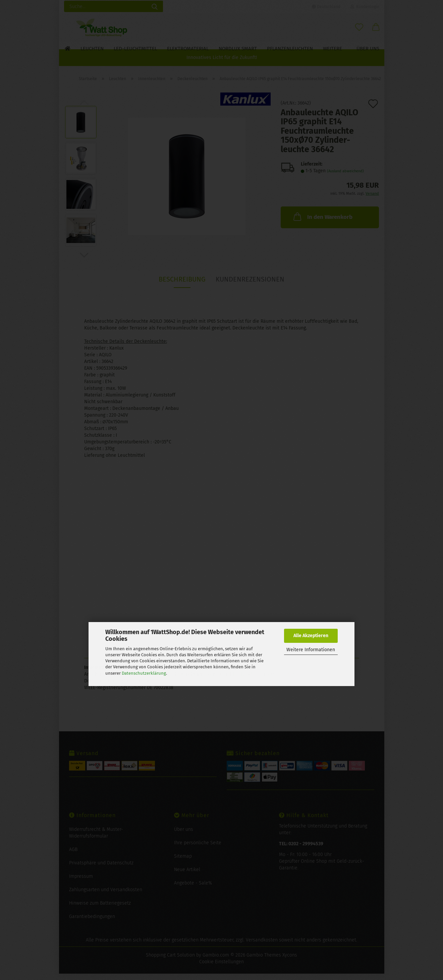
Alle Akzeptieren (311, 636)
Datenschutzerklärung (144, 673)
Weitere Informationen (311, 650)
